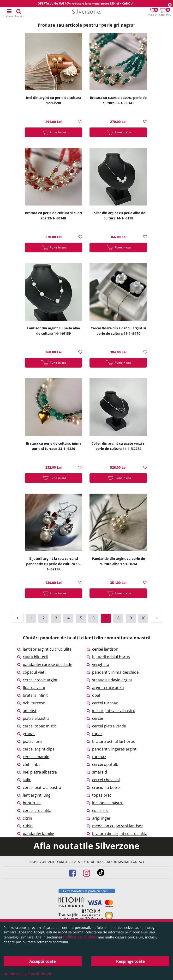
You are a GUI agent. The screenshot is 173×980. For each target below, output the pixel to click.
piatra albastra (33, 718)
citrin (25, 818)
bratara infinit (33, 695)
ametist (27, 711)
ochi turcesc (31, 703)
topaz (95, 734)
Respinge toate (130, 961)
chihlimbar (30, 764)
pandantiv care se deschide (45, 665)
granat (26, 734)
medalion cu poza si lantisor (115, 826)
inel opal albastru (105, 803)
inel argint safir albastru (111, 711)
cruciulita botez (103, 787)
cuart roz (98, 811)
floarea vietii (31, 688)
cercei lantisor (102, 649)
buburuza (29, 803)
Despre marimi (118, 862)
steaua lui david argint (109, 680)
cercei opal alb (102, 764)
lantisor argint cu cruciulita (44, 649)
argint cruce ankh (105, 688)
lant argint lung (34, 795)
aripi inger (99, 818)
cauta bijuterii (33, 657)
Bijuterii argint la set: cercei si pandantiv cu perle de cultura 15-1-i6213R (54, 564)
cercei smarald (33, 757)
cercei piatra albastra (39, 787)
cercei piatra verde (106, 726)
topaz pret (99, 795)
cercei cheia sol (103, 780)
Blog (101, 862)
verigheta (98, 665)
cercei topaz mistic (37, 726)
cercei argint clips (36, 749)
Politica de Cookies (80, 937)
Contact (138, 862)
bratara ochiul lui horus (111, 741)
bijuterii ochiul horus (108, 657)
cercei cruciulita (34, 811)
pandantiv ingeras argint (112, 749)
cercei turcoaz (102, 703)
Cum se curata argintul (76, 862)
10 (143, 618)
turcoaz (96, 757)
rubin (25, 826)
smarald (97, 772)
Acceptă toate (42, 961)
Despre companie (42, 862)
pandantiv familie (36, 834)
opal (93, 695)
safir (24, 780)
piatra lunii (30, 741)
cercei (95, 718)
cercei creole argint (37, 680)
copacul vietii (32, 672)
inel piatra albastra (37, 772)
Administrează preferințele (28, 974)
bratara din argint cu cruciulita (117, 834)
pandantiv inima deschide (113, 672)
